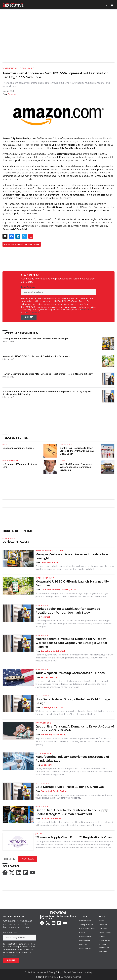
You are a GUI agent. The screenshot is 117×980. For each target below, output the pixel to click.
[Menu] (112, 5)
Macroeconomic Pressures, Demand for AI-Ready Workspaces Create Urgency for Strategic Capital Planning (47, 393)
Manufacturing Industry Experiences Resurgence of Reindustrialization (72, 759)
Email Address (29, 287)
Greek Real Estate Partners (55, 791)
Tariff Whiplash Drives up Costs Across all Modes (70, 673)
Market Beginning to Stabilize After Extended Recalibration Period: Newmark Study (48, 374)
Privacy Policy (32, 312)
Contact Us (30, 972)
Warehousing (10, 68)
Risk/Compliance (10, 461)
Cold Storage (42, 696)
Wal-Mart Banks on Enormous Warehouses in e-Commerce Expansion (76, 467)
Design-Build (27, 68)
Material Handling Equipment (50, 551)
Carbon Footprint (45, 578)
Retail (5, 445)
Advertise (42, 972)
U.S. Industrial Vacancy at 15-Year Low (20, 466)
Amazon (12, 94)
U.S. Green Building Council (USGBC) (59, 590)
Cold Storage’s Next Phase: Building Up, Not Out (70, 787)
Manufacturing (43, 723)
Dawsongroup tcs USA (52, 707)
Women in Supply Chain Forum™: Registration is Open (74, 837)
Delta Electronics (50, 562)
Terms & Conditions (73, 972)
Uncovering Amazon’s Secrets (19, 448)
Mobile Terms (87, 310)
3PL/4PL (39, 834)
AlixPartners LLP (49, 677)
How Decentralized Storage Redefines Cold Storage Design (73, 701)
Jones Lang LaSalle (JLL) (53, 651)
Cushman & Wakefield (52, 818)
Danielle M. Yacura (16, 542)
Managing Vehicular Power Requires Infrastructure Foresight (35, 339)
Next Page (28, 859)
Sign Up (29, 317)
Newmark (46, 617)
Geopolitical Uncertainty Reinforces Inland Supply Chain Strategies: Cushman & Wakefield (72, 812)
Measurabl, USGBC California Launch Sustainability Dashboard (37, 356)
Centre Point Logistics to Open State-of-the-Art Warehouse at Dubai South (77, 451)
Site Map (88, 972)
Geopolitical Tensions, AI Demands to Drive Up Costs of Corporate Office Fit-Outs (75, 728)
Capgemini (46, 765)
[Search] (106, 5)
